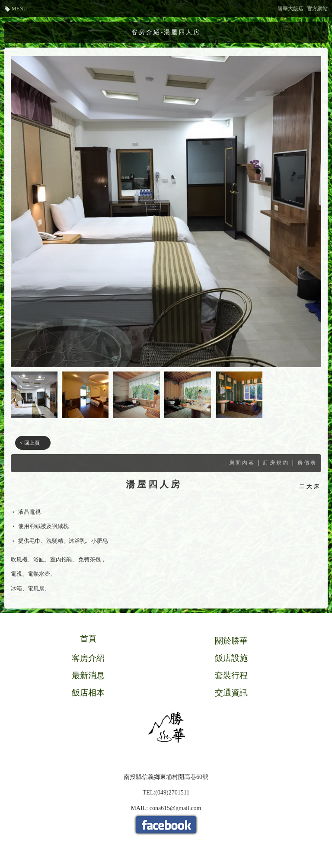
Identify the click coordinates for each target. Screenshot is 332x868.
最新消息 (88, 675)
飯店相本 (88, 693)
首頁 (88, 639)
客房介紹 (88, 658)
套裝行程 (231, 675)
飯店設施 (231, 658)
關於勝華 (231, 641)
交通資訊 (231, 693)
